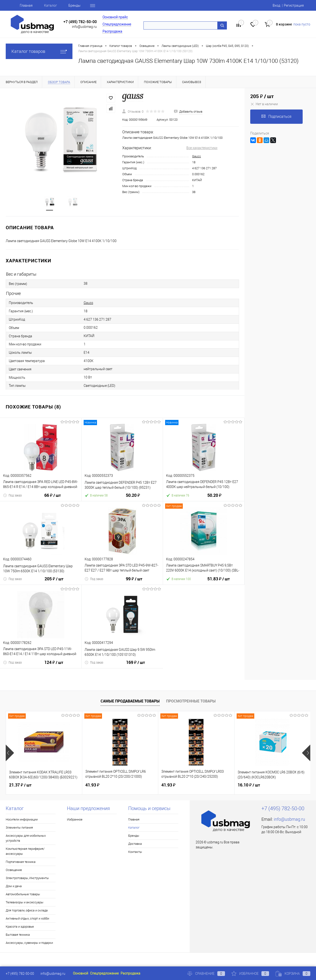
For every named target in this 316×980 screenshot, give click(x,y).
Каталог (51, 5)
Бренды (74, 5)
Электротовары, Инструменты (27, 878)
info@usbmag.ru (84, 27)
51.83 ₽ (219, 582)
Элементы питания (19, 828)
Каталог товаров (39, 51)
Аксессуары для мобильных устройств (26, 838)
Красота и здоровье (20, 927)
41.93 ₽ (92, 785)
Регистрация (294, 5)
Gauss (196, 156)
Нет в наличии (264, 104)
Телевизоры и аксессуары (25, 902)
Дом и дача (14, 886)
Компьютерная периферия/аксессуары (25, 851)
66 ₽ (53, 498)
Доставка (135, 844)
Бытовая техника (18, 935)
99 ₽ (134, 582)
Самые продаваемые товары (130, 701)
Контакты (135, 852)
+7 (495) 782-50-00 (80, 22)
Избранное (75, 819)
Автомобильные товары (23, 894)
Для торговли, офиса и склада (27, 910)
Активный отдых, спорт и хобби (27, 918)
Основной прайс (115, 17)
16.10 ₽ (249, 785)
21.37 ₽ (20, 785)
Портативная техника (21, 862)
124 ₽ (54, 665)
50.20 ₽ (133, 498)
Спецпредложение (117, 24)
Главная (26, 5)
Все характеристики (202, 148)
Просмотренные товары (191, 701)
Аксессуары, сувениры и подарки (29, 943)
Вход (276, 5)
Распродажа (112, 31)
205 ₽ (54, 582)
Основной (81, 973)
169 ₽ (135, 665)
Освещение (14, 870)
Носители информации (22, 819)
